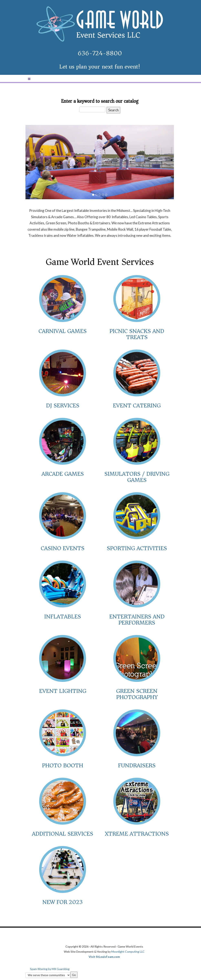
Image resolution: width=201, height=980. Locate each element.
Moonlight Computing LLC (128, 952)
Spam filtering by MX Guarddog (50, 969)
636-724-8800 (100, 53)
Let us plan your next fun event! (100, 67)
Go (74, 975)
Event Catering (137, 405)
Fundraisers (137, 765)
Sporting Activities (137, 548)
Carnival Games (63, 331)
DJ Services (63, 405)
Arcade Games (63, 474)
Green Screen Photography (137, 694)
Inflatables (63, 617)
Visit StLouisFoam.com (104, 957)
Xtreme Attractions (137, 834)
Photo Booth (63, 765)
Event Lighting (63, 691)
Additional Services (63, 834)
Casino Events (63, 548)
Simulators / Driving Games (137, 477)
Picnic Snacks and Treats (137, 334)
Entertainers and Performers (137, 620)
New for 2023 (63, 902)
